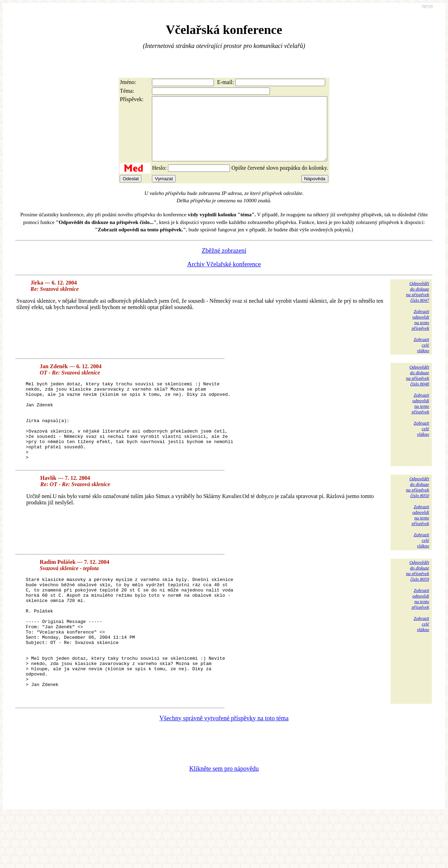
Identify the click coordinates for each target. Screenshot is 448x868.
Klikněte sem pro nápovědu (224, 821)
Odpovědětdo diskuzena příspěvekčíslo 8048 (418, 388)
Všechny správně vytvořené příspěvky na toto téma (224, 771)
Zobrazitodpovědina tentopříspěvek (420, 332)
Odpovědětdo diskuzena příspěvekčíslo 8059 (418, 599)
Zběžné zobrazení (224, 263)
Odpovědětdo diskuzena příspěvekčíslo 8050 (418, 515)
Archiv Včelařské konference (224, 277)
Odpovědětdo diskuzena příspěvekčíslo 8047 (418, 304)
